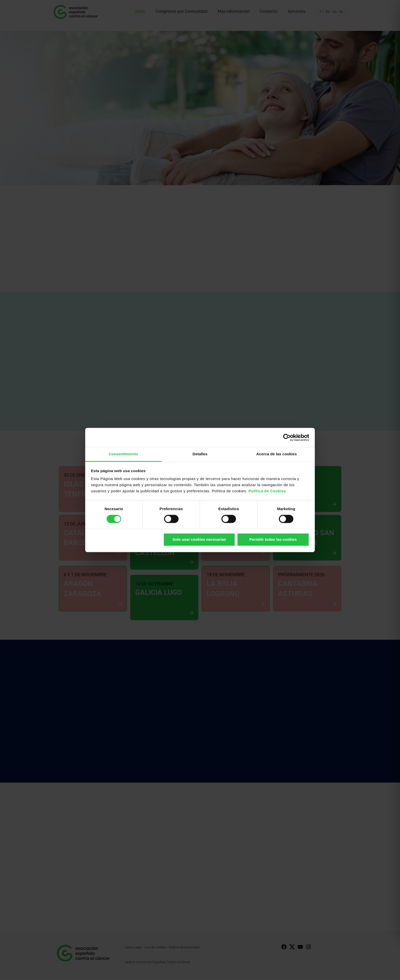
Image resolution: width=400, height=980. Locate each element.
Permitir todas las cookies (273, 539)
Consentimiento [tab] (124, 454)
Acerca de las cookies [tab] (277, 454)
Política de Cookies (267, 491)
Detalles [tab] (200, 454)
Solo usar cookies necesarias (199, 539)
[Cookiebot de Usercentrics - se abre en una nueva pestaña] (287, 437)
